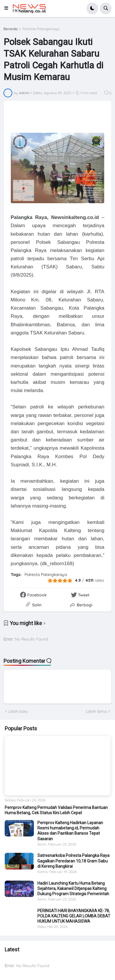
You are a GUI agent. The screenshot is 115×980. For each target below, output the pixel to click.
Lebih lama (96, 711)
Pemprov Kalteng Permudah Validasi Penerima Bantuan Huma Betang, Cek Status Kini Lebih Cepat (56, 810)
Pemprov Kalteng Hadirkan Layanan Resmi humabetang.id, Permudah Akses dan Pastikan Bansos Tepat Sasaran (70, 831)
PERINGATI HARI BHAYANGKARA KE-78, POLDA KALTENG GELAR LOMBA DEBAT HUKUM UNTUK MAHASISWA (74, 916)
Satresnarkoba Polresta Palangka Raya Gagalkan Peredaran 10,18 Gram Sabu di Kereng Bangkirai (73, 861)
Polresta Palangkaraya (41, 29)
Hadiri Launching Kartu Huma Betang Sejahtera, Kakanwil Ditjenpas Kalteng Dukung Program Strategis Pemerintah (73, 888)
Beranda (11, 29)
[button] (8, 8)
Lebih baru (18, 711)
